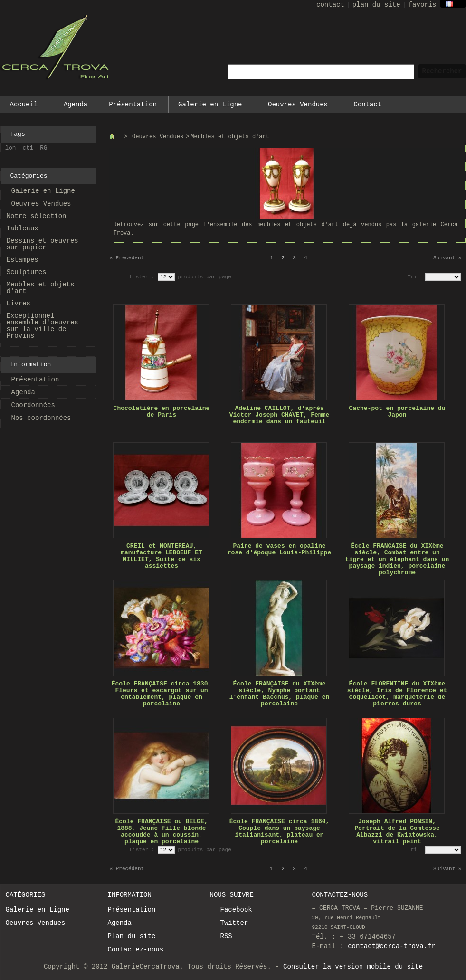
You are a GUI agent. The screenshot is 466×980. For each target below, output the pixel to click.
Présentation (133, 105)
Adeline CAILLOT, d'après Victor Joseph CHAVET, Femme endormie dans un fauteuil (280, 415)
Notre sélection (37, 216)
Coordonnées (33, 405)
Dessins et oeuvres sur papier (43, 244)
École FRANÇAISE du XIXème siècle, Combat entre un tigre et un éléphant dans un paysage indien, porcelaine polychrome (397, 559)
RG (43, 148)
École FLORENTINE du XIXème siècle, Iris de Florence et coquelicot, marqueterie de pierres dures (397, 694)
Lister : (144, 277)
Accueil (24, 107)
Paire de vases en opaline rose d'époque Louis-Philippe (279, 549)
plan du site (376, 5)
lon (11, 148)
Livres (19, 304)
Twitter (234, 923)
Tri (412, 277)
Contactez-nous (136, 950)
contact (330, 5)
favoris (423, 5)
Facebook (236, 910)
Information (31, 365)
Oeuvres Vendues (298, 107)
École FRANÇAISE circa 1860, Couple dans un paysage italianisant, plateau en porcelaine (280, 832)
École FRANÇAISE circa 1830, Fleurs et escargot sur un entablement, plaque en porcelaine (162, 694)
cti (28, 148)
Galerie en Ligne (210, 107)
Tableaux (23, 228)
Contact (368, 105)
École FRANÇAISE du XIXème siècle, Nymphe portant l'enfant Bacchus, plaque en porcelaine (280, 694)
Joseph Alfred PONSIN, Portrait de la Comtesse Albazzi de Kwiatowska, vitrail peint (397, 832)
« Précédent (127, 258)
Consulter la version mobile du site (353, 967)
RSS (226, 936)
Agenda (76, 105)
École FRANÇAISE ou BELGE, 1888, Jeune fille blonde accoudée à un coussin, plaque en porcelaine (161, 832)
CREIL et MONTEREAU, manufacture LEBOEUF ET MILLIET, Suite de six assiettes (162, 556)
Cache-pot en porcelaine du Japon (397, 412)
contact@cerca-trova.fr (392, 946)
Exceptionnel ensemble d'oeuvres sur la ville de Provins (43, 326)
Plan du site (132, 936)
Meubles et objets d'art (41, 288)
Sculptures (27, 272)
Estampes (23, 260)
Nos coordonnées (41, 418)
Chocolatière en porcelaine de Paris (162, 412)
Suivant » (447, 258)
